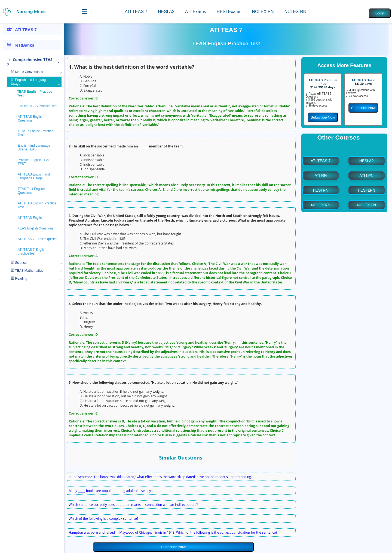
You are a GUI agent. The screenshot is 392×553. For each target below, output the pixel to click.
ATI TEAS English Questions (31, 119)
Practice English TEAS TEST (34, 162)
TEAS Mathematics (27, 271)
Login (380, 13)
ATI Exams (196, 12)
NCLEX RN (295, 12)
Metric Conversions (27, 72)
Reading (19, 279)
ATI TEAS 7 (136, 12)
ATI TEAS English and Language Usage (34, 176)
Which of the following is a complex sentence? (103, 519)
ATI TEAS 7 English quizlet (37, 239)
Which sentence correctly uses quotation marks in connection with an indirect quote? (133, 505)
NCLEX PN (263, 12)
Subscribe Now (173, 547)
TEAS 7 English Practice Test (36, 133)
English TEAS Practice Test (38, 106)
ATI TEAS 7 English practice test (32, 252)
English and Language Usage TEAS (34, 147)
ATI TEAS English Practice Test (37, 205)
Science (19, 263)
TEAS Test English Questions (31, 191)
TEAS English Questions (36, 228)
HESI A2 (166, 12)
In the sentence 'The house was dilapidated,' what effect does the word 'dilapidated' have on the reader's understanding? (160, 477)
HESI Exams (229, 12)
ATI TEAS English (31, 218)
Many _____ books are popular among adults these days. (111, 491)
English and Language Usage (29, 82)
